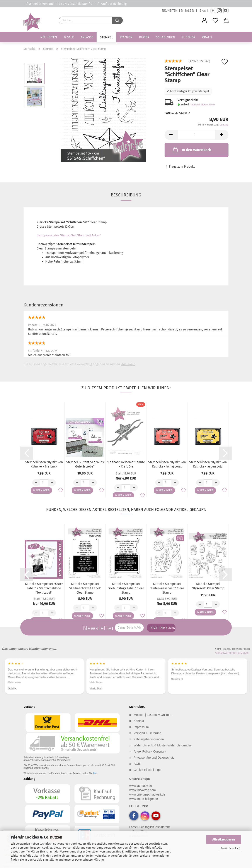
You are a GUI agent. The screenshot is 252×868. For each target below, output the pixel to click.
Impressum (141, 727)
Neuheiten (49, 37)
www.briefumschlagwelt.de (147, 794)
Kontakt (139, 721)
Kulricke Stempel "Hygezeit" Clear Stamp (208, 586)
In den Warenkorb (192, 150)
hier (95, 773)
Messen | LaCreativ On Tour (153, 715)
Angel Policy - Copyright (150, 751)
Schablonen (165, 37)
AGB (137, 764)
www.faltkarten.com (142, 790)
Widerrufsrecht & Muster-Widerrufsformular (163, 745)
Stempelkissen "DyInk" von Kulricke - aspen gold (208, 464)
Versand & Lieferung (147, 733)
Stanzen (126, 37)
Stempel (106, 37)
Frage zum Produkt (182, 167)
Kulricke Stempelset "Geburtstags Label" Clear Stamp (126, 588)
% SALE (69, 37)
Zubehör (189, 37)
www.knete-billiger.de (144, 799)
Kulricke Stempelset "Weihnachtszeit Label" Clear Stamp (85, 588)
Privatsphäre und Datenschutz (154, 758)
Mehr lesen (14, 682)
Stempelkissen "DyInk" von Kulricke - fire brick (44, 464)
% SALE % (188, 11)
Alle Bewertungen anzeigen (232, 653)
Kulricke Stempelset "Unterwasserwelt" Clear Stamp (167, 588)
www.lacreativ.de (141, 786)
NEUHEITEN (170, 11)
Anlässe (87, 37)
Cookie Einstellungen (148, 770)
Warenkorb (41, 490)
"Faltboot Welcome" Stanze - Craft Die (126, 464)
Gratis (207, 37)
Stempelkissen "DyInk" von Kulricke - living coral (167, 464)
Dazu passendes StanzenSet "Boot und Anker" (69, 235)
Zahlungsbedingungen (149, 739)
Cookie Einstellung (230, 848)
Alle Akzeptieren (224, 840)
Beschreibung (126, 195)
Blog (203, 11)
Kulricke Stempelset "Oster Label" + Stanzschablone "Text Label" (44, 588)
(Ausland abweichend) (203, 105)
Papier (144, 37)
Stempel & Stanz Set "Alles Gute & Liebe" (85, 464)
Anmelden (128, 364)
